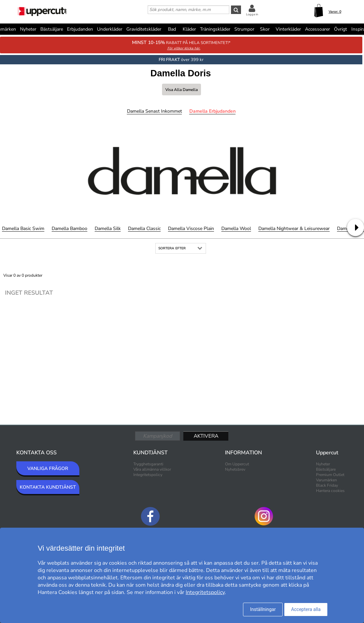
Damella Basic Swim (23, 228)
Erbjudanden (80, 29)
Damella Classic (144, 228)
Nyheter (28, 29)
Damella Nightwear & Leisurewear (294, 228)
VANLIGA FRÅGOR (48, 468)
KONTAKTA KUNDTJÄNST (48, 487)
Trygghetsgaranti (148, 464)
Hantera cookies (330, 491)
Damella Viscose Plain (191, 228)
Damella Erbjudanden (212, 111)
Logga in (252, 14)
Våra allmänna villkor (152, 469)
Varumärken (326, 480)
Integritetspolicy (148, 475)
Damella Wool (236, 228)
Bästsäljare (52, 29)
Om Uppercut (237, 464)
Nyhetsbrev (235, 469)
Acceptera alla (306, 609)
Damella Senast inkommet (154, 111)
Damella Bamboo (69, 228)
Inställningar (263, 609)
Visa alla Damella (181, 90)
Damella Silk (108, 228)
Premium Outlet (330, 475)
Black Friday (327, 485)
